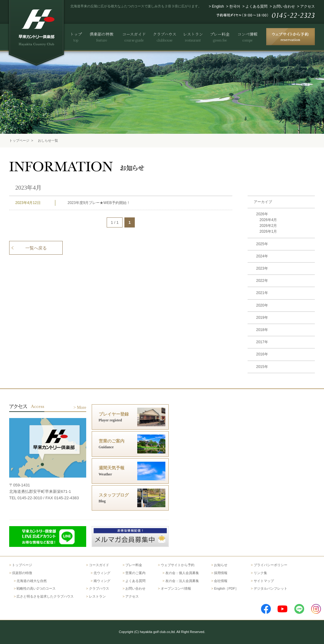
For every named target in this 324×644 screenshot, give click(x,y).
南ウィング (102, 581)
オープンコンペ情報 (176, 588)
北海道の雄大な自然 (32, 581)
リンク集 (260, 573)
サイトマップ (264, 581)
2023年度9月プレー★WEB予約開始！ (99, 203)
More (82, 408)
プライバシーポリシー (271, 565)
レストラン (97, 596)
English (218, 6)
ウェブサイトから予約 (178, 565)
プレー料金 (134, 565)
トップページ (19, 140)
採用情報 (221, 573)
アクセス (307, 6)
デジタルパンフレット (271, 588)
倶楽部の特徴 (22, 573)
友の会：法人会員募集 (182, 581)
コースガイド (99, 565)
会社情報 (221, 581)
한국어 (235, 6)
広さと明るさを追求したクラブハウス (45, 596)
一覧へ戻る (36, 248)
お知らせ (221, 565)
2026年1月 (268, 231)
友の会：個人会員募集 (182, 573)
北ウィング (102, 573)
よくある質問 (256, 6)
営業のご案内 (135, 573)
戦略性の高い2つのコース (36, 588)
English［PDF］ (226, 588)
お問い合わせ (284, 6)
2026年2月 (268, 226)
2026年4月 (268, 220)
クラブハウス (99, 588)
